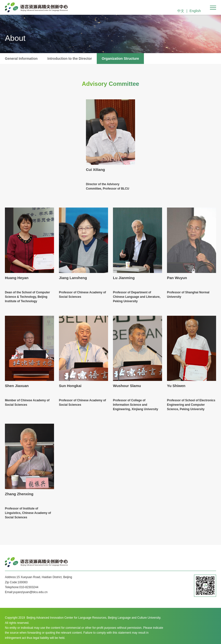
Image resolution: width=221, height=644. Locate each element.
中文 (181, 11)
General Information (21, 59)
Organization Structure (120, 59)
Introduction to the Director (70, 59)
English (195, 11)
